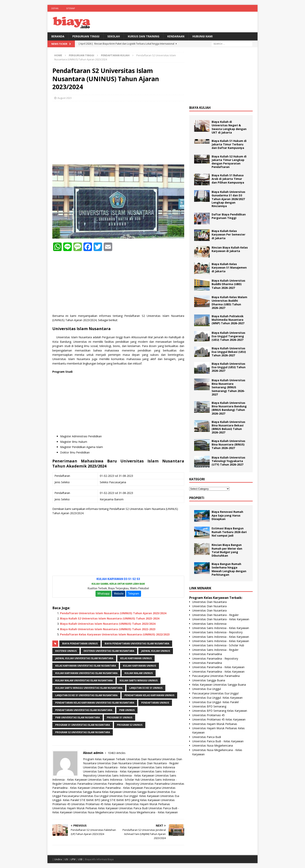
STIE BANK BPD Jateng (94, 800)
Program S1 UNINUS (120, 717)
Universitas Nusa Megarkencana (93, 812)
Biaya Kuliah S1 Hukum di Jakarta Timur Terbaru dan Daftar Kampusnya (229, 144)
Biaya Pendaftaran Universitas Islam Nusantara (137, 644)
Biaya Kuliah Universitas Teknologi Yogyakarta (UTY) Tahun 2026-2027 (228, 461)
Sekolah (114, 36)
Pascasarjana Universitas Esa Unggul (85, 796)
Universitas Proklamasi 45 (208, 715)
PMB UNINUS (127, 710)
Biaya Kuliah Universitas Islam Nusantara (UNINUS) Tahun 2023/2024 (108, 624)
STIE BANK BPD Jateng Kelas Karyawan (135, 800)
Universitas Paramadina (78, 784)
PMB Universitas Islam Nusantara (78, 717)
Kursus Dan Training (144, 36)
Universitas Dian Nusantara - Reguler (156, 763)
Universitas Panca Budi (133, 808)
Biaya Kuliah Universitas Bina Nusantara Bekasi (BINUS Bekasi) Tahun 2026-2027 (228, 427)
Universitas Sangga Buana (85, 792)
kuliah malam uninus (139, 673)
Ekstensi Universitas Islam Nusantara (109, 651)
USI (66, 859)
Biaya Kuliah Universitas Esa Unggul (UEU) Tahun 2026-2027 (229, 367)
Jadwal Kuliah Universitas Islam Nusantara (84, 658)
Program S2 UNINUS (130, 725)
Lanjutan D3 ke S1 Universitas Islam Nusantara (86, 695)
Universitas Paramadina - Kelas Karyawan (117, 788)
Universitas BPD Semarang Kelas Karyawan (220, 711)
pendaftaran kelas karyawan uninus (149, 695)
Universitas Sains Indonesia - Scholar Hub (114, 780)
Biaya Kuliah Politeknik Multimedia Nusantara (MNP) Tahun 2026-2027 (228, 320)
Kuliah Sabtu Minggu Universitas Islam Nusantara (89, 688)
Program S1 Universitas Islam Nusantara (83, 725)
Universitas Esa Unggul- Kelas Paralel (215, 702)
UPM (73, 859)
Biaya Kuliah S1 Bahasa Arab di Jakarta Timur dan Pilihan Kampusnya (228, 179)
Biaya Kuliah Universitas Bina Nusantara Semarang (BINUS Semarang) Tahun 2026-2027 (228, 387)
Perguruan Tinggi (86, 36)
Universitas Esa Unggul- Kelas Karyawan (134, 796)
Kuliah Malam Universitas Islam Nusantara (84, 680)
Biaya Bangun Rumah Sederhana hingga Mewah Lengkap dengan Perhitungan (229, 569)
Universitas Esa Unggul (206, 689)
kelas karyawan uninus (136, 658)
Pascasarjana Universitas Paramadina (216, 676)
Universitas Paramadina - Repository (116, 784)
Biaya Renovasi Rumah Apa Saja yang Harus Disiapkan (227, 515)
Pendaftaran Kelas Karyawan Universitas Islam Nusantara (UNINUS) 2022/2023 (115, 634)
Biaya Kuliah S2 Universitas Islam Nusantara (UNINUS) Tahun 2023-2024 (110, 618)
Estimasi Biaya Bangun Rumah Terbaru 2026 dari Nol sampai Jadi (229, 532)
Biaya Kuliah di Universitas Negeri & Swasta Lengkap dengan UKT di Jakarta (229, 127)
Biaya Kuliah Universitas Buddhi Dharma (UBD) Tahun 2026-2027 (228, 284)
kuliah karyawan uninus (139, 666)
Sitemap (71, 8)
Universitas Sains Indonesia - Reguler (215, 650)
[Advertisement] (118, 132)
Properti (197, 498)
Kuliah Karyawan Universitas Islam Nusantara (86, 673)
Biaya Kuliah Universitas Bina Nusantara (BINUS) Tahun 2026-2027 (228, 444)
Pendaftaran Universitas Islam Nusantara (84, 710)
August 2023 (64, 98)
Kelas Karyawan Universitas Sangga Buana (129, 792)
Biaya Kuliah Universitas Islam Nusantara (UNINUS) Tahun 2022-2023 (108, 629)
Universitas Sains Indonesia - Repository (217, 632)
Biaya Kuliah (200, 108)
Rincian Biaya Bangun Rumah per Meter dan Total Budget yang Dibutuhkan (227, 550)
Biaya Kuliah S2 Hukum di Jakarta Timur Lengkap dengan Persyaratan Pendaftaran (229, 162)
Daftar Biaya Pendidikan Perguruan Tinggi (229, 216)
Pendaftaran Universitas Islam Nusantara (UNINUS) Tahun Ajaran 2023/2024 (113, 613)
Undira (58, 859)
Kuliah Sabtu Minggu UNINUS (139, 680)
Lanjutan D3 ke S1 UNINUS (146, 688)
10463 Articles (117, 753)
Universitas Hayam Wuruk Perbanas (148, 804)
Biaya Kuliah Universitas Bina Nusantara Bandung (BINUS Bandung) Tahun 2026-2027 (229, 408)
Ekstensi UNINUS (66, 651)
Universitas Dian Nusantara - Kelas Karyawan (112, 767)
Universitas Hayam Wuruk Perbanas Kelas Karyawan (85, 808)
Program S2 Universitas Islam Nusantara (83, 732)
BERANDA (58, 36)
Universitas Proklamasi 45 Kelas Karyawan (98, 804)
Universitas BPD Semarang (209, 706)
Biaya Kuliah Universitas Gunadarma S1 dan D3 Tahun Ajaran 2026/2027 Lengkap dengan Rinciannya (228, 199)
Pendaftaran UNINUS (155, 703)
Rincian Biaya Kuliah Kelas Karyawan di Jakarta (230, 249)
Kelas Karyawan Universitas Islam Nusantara (86, 666)
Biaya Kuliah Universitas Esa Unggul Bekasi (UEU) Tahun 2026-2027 (229, 352)
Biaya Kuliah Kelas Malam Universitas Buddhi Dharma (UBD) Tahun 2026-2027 (229, 302)
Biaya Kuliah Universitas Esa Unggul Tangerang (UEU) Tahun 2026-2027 (228, 336)
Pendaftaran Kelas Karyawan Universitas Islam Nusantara (95, 703)
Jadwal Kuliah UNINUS (156, 651)
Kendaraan (176, 36)
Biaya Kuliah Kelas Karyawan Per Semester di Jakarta (228, 234)
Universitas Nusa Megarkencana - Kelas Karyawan (146, 812)
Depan (55, 8)
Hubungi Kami (202, 36)
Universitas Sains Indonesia (158, 767)
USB (80, 859)
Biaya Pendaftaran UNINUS (80, 644)
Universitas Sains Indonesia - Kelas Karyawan (111, 771)
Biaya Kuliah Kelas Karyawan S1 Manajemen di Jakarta (229, 268)
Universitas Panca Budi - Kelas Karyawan (218, 741)
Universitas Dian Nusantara (144, 759)
